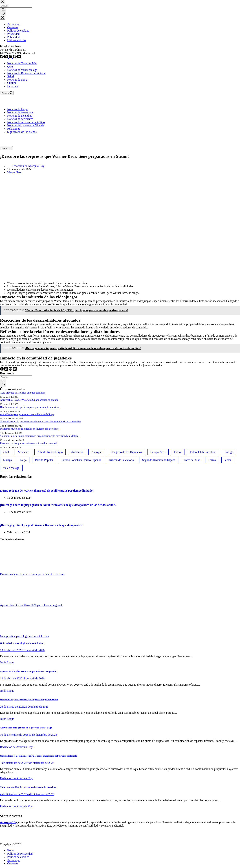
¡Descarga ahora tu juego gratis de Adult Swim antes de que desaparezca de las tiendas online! (58, 505)
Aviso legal (14, 860)
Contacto (12, 863)
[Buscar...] (16, 377)
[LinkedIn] (15, 370)
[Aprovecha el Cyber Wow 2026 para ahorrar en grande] (14, 602)
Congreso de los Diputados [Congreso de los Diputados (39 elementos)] (126, 452)
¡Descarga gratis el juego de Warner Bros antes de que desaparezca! (42, 525)
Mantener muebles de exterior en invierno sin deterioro (29, 429)
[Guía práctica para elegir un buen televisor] (14, 633)
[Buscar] (7, 93)
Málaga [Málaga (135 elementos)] (7, 460)
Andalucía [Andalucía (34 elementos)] (77, 452)
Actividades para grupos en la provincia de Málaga (27, 414)
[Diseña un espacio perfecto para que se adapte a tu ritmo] (14, 571)
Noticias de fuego (17, 109)
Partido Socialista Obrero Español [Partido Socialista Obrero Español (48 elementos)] (81, 460)
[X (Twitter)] (6, 370)
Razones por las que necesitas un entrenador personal (28, 443)
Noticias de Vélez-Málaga (22, 70)
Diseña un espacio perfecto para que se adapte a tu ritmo (30, 407)
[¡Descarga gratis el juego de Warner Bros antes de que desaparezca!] (0, 518)
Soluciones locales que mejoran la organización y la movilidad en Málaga (39, 436)
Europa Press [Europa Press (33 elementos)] (158, 452)
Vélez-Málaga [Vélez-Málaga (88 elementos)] (11, 468)
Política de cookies (18, 857)
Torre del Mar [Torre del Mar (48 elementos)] (192, 460)
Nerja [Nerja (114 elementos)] (23, 460)
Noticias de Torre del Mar (22, 63)
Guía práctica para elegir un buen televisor (23, 393)
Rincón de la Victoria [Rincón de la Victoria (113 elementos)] (122, 460)
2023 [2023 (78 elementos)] (6, 452)
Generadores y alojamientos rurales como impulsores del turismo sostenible (40, 421)
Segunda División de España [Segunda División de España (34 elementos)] (159, 460)
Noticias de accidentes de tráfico (26, 122)
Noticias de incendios (20, 116)
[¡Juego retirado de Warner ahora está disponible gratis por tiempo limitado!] (0, 484)
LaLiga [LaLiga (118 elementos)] (229, 452)
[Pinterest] (11, 370)
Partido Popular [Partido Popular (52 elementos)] (44, 460)
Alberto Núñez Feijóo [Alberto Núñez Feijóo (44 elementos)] (50, 452)
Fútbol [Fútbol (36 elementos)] (178, 452)
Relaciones (14, 129)
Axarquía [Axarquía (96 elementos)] (97, 452)
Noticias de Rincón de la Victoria (26, 73)
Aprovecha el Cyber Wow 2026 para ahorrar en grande (29, 400)
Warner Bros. (15, 172)
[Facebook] (2, 370)
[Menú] (6, 148)
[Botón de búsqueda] (3, 383)
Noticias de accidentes (20, 119)
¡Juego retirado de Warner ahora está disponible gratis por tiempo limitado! (47, 491)
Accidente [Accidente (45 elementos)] (23, 452)
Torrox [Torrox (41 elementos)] (212, 460)
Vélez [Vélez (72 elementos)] (228, 460)
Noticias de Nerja (17, 80)
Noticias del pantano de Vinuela (26, 125)
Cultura (12, 83)
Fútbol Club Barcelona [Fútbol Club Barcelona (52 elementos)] (203, 452)
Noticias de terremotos (20, 112)
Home (11, 850)
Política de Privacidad (20, 854)
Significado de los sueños (22, 132)
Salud (10, 76)
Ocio (10, 67)
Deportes (12, 86)
